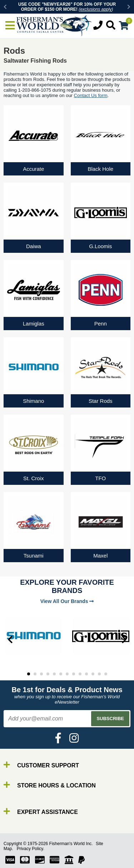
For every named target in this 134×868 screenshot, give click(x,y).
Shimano (33, 401)
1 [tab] (29, 674)
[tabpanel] (34, 636)
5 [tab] (54, 674)
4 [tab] (48, 674)
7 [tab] (67, 674)
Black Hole (100, 169)
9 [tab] (80, 674)
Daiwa (34, 246)
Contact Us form (91, 95)
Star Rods (101, 401)
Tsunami (34, 556)
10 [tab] (86, 674)
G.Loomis (100, 246)
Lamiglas (34, 324)
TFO (100, 478)
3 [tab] (41, 674)
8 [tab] (74, 674)
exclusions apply (96, 9)
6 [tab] (61, 674)
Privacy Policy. (31, 849)
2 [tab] (35, 674)
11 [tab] (93, 674)
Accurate (33, 169)
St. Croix (34, 478)
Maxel (100, 556)
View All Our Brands (67, 601)
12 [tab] (99, 674)
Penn (101, 324)
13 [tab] (106, 674)
